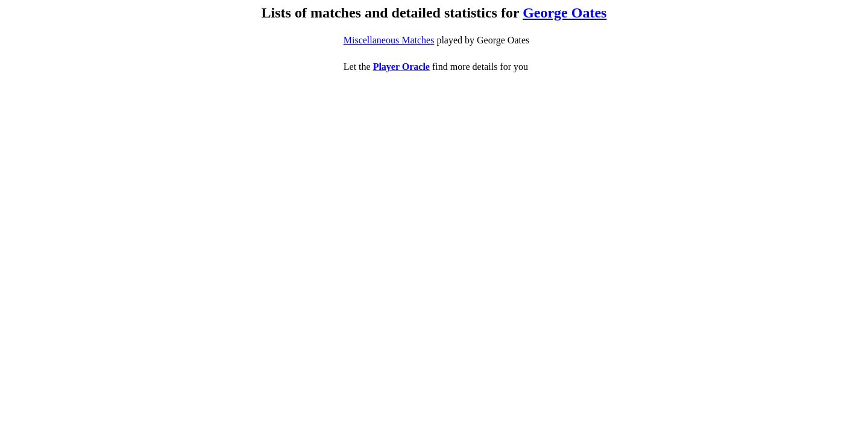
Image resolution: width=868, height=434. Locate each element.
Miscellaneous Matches (389, 40)
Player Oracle (401, 67)
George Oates (565, 13)
